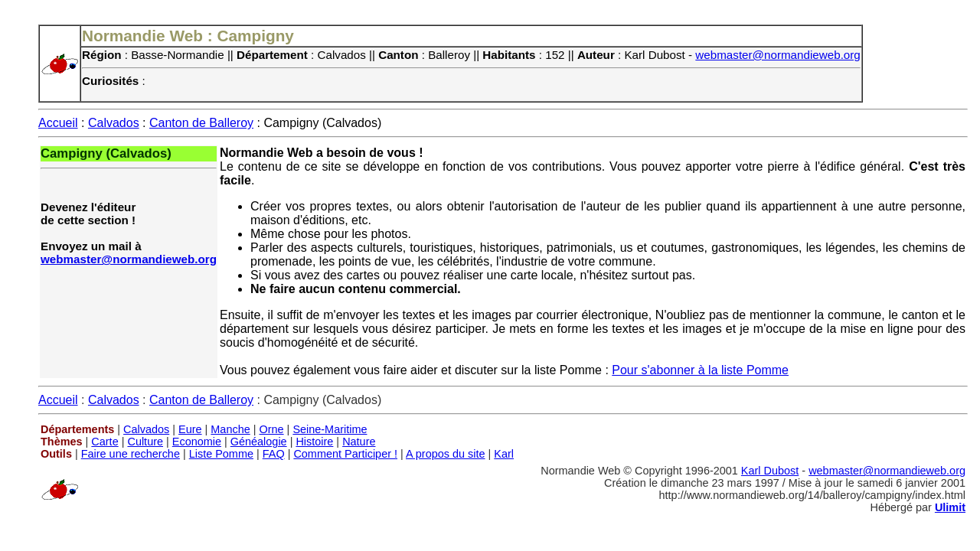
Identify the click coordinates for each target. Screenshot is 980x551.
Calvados (114, 123)
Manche (230, 429)
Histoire (314, 442)
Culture (145, 442)
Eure (190, 429)
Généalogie (259, 442)
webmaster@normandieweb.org (778, 55)
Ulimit (950, 507)
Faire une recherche (131, 454)
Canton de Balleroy (201, 123)
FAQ (274, 454)
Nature (359, 442)
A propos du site (446, 454)
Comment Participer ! (345, 454)
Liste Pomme (221, 454)
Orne (272, 429)
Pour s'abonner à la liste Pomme (700, 370)
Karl (504, 454)
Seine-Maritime (330, 429)
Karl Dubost (770, 471)
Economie (197, 442)
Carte (105, 442)
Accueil (58, 123)
